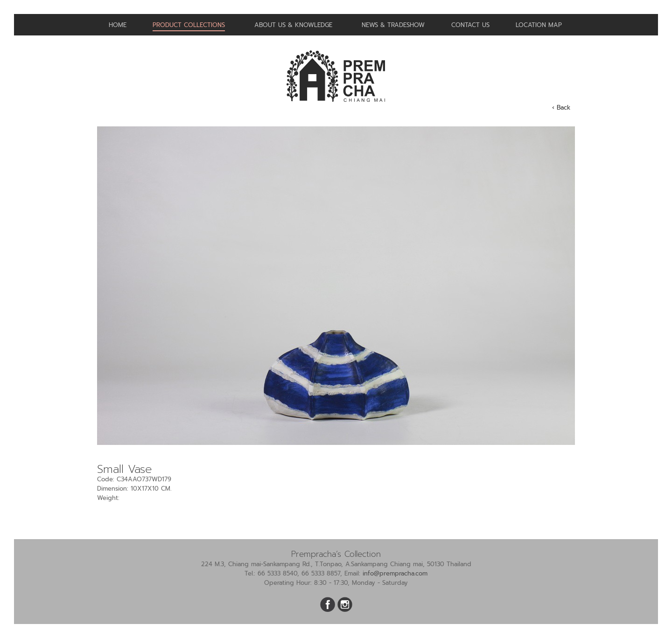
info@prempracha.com (395, 573)
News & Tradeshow (393, 25)
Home (118, 25)
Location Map (539, 25)
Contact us (470, 25)
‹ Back (561, 107)
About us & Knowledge (293, 25)
